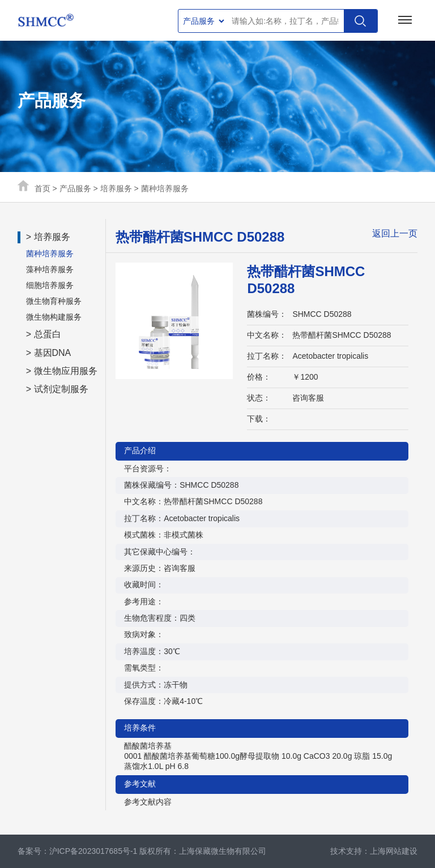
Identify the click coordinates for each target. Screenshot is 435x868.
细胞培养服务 (50, 285)
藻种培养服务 (50, 269)
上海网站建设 (394, 851)
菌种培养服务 (165, 188)
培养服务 (116, 188)
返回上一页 (395, 233)
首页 (42, 188)
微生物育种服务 (54, 301)
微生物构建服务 (54, 317)
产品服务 (75, 188)
